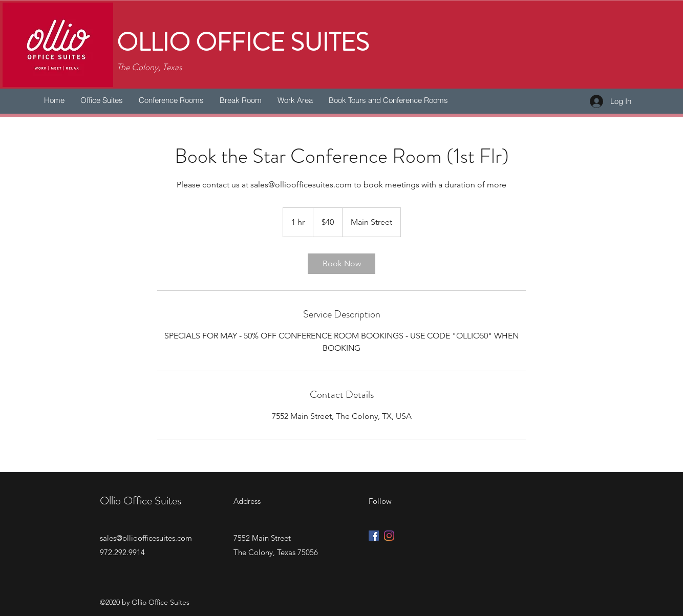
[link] (341, 264)
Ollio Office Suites (141, 501)
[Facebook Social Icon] (374, 536)
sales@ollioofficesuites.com (146, 538)
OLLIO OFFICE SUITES (243, 43)
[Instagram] (389, 536)
